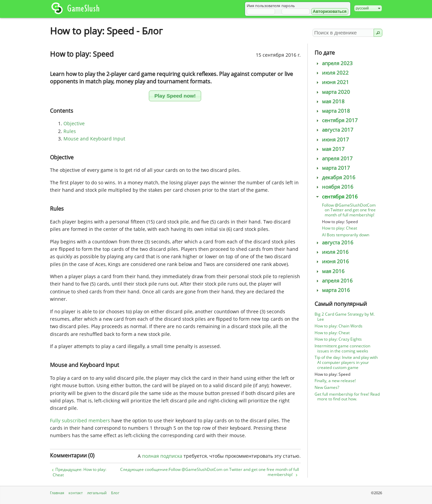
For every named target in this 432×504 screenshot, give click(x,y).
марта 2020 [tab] (332, 92)
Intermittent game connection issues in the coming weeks (342, 348)
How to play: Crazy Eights (338, 339)
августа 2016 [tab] (334, 243)
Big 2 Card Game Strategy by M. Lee (345, 317)
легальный (97, 493)
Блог (115, 493)
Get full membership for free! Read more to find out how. (347, 397)
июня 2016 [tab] (332, 261)
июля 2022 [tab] (332, 73)
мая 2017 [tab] (330, 149)
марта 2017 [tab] (332, 168)
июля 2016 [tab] (332, 252)
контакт (76, 493)
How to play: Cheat (340, 228)
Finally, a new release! (335, 381)
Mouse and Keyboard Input (94, 139)
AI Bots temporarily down (346, 235)
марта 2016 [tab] (332, 290)
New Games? (327, 387)
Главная (57, 493)
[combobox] (368, 8)
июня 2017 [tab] (332, 140)
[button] (330, 11)
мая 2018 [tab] (330, 101)
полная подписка (162, 456)
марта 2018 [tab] (332, 111)
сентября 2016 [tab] (336, 197)
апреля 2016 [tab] (334, 281)
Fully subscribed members (80, 420)
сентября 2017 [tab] (336, 120)
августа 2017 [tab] (334, 130)
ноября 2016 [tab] (334, 187)
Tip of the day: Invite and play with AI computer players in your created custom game (346, 362)
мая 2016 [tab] (330, 271)
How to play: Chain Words (339, 326)
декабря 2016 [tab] (335, 177)
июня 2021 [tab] (332, 82)
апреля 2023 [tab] (334, 63)
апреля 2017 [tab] (334, 158)
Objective (74, 123)
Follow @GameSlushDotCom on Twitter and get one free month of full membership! (349, 210)
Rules (70, 131)
